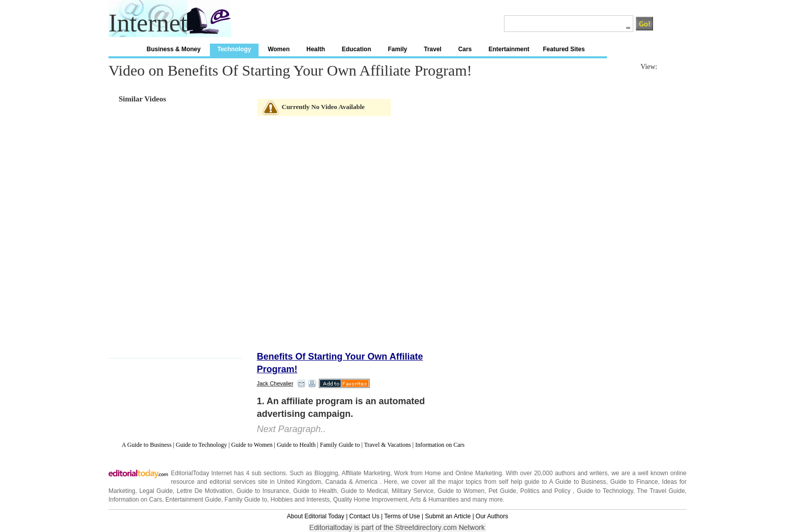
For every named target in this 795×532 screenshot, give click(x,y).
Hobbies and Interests (300, 500)
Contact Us (364, 516)
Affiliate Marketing (366, 473)
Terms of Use (402, 516)
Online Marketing (479, 473)
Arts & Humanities (435, 500)
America (366, 482)
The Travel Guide (661, 491)
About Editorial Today (316, 516)
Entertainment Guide (193, 500)
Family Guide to (340, 445)
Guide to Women (252, 445)
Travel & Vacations (388, 445)
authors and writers (581, 473)
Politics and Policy (547, 491)
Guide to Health (296, 445)
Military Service (413, 491)
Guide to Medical (364, 491)
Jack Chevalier (275, 383)
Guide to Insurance (263, 491)
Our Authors (492, 516)
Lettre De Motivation (205, 491)
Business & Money (174, 49)
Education (356, 49)
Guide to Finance (634, 482)
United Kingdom (299, 482)
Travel (433, 49)
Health (316, 49)
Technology (234, 49)
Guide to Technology (202, 445)
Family (397, 49)
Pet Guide (502, 491)
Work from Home (417, 473)
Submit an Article (448, 516)
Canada (336, 482)
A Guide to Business (147, 445)
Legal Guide (156, 491)
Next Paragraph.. (292, 429)
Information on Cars (440, 445)
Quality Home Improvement (370, 500)
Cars (465, 49)
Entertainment (509, 49)
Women (279, 49)
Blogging (326, 473)
